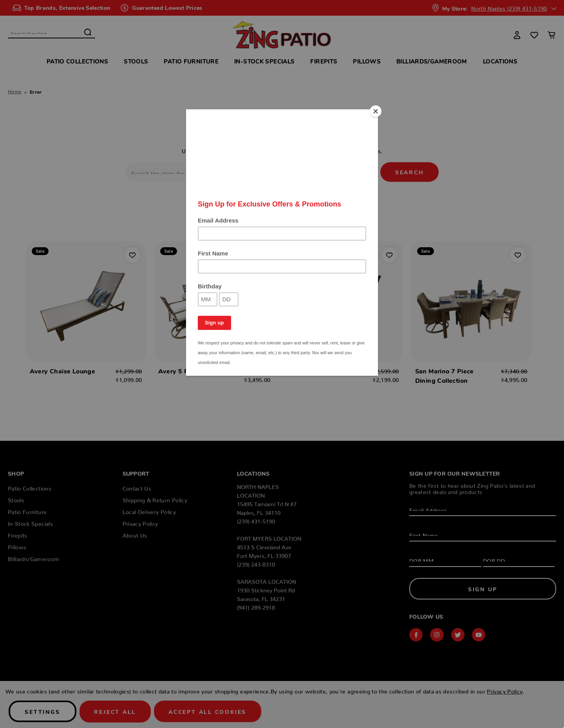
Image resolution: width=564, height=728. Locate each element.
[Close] (376, 111)
